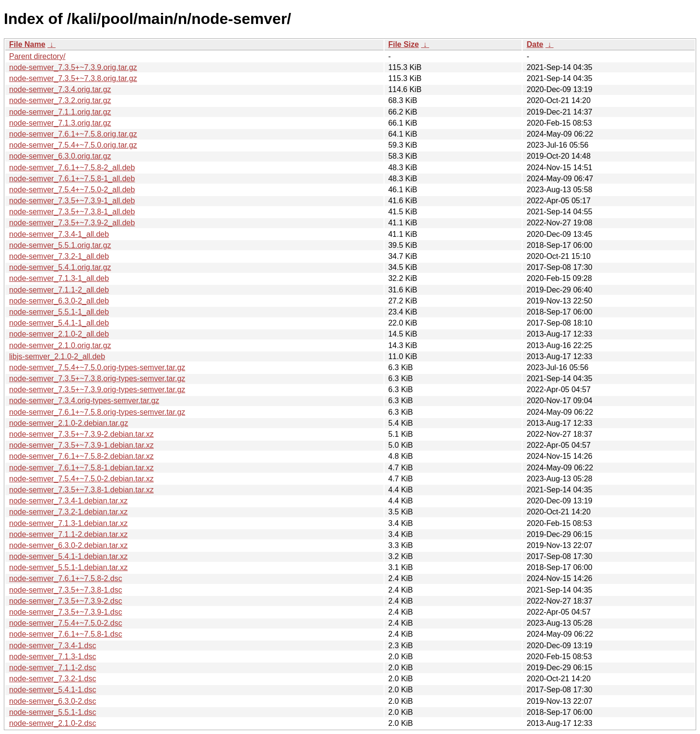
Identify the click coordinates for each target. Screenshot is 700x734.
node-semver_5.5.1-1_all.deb (59, 312)
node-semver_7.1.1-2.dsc (52, 668)
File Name (27, 44)
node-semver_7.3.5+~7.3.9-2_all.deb (72, 223)
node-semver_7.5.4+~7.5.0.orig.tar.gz (73, 145)
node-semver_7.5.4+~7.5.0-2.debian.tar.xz (82, 479)
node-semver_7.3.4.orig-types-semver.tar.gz (84, 401)
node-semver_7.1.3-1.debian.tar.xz (68, 523)
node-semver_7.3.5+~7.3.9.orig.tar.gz (73, 67)
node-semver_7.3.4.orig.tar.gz (60, 89)
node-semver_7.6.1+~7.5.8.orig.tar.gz (73, 134)
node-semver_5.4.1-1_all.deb (59, 323)
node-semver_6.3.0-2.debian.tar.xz (68, 545)
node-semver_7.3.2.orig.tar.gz (60, 100)
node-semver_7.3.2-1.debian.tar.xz (68, 512)
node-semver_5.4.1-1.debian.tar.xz (68, 556)
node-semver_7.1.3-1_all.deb (59, 278)
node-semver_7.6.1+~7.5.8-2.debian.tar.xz (82, 456)
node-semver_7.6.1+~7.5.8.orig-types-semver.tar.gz (97, 412)
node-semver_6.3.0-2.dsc (52, 701)
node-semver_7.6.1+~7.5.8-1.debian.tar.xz (82, 468)
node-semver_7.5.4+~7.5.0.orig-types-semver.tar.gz (97, 367)
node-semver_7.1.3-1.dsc (52, 657)
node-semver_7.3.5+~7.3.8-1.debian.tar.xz (82, 490)
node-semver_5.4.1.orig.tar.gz (60, 267)
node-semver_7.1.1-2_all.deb (59, 290)
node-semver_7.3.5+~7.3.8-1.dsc (66, 590)
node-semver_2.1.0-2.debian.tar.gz (69, 423)
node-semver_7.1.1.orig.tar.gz (60, 112)
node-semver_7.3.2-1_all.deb (59, 256)
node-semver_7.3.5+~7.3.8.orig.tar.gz (73, 78)
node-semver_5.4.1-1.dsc (52, 690)
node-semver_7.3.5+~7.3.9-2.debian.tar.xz (82, 434)
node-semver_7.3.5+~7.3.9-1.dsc (66, 612)
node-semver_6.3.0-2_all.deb (59, 301)
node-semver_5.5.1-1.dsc (52, 712)
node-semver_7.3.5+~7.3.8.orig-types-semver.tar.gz (97, 379)
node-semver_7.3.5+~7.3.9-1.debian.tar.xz (82, 445)
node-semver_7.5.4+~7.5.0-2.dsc (66, 623)
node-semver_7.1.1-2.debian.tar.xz (68, 534)
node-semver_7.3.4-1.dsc (52, 646)
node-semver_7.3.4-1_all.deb (59, 234)
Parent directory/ (37, 56)
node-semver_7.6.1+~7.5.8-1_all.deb (72, 179)
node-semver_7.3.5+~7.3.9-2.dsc (66, 601)
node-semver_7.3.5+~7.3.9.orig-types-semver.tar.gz (97, 390)
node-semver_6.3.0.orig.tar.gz (60, 156)
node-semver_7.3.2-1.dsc (52, 679)
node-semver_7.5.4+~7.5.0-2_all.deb (72, 190)
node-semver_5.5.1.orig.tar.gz (60, 245)
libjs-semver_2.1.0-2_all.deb (57, 356)
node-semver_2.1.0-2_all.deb (59, 334)
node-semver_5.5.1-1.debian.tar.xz (68, 567)
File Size (404, 44)
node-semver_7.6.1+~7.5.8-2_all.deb (72, 168)
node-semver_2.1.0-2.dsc (52, 723)
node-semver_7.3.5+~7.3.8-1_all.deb (72, 212)
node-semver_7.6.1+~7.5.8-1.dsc (66, 634)
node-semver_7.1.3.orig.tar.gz (60, 123)
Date (535, 44)
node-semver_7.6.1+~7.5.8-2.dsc (66, 578)
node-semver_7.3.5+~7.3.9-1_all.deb (72, 201)
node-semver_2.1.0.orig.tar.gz (60, 345)
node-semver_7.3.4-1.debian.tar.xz (68, 501)
